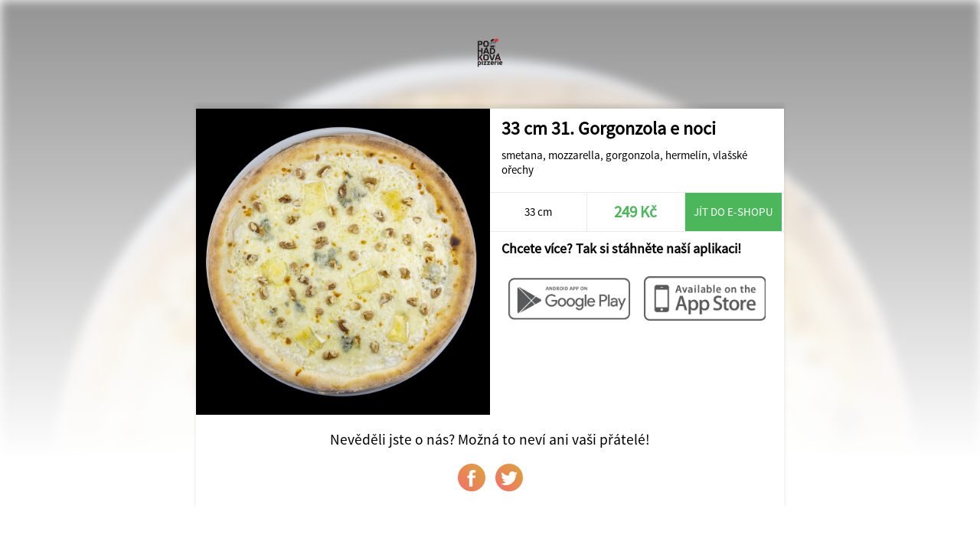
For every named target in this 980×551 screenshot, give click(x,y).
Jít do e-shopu (733, 212)
